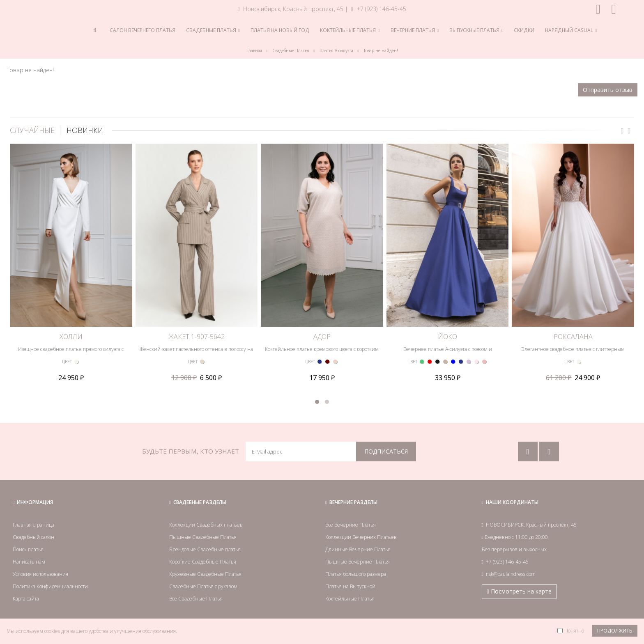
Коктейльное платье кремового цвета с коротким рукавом (322, 353)
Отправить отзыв (608, 90)
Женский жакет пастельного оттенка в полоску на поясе (196, 353)
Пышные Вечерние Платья (358, 562)
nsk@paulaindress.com (511, 574)
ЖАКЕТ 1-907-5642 (197, 337)
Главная (254, 50)
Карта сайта (26, 599)
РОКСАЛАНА (573, 337)
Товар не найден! (381, 50)
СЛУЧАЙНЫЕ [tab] (32, 130)
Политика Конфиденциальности (50, 586)
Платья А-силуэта (336, 50)
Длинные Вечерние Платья (358, 549)
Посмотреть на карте (519, 591)
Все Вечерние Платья (351, 525)
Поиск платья (28, 549)
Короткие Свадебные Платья (203, 562)
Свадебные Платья (291, 50)
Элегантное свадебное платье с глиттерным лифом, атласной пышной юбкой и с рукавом (573, 353)
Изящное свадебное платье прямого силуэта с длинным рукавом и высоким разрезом (71, 353)
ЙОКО (447, 337)
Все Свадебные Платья (196, 599)
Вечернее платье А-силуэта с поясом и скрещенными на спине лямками (448, 353)
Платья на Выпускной (350, 586)
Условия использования (40, 574)
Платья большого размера (356, 574)
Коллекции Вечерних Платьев (361, 537)
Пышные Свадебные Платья (203, 537)
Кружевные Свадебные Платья (205, 574)
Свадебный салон (33, 537)
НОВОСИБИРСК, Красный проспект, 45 (531, 525)
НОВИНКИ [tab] (85, 130)
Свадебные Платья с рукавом (203, 586)
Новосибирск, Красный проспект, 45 (291, 9)
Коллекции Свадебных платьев (206, 525)
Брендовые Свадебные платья (205, 549)
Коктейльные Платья (350, 599)
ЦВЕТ (67, 362)
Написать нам (29, 562)
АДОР (322, 337)
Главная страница (33, 525)
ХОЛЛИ (71, 337)
